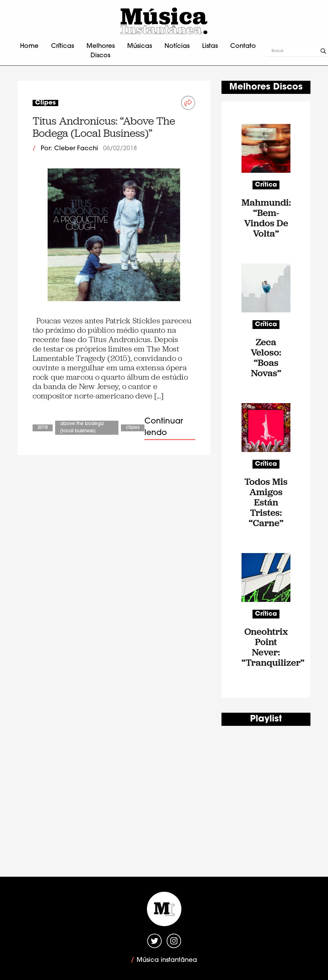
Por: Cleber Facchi (69, 149)
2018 (43, 428)
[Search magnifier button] (323, 51)
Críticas (62, 46)
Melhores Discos (101, 51)
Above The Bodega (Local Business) (82, 428)
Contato (243, 46)
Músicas (140, 46)
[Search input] (294, 51)
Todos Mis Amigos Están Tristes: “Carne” (266, 502)
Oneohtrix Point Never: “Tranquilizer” (266, 647)
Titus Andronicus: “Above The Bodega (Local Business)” (104, 127)
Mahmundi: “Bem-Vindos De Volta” (266, 218)
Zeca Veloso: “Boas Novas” (266, 357)
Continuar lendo (164, 427)
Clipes (133, 428)
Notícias (177, 46)
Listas (210, 46)
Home (29, 46)
